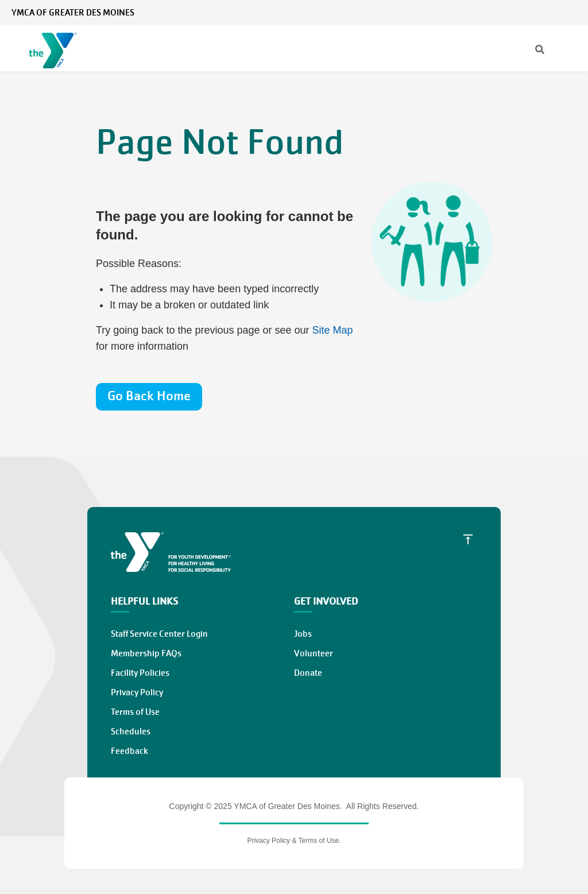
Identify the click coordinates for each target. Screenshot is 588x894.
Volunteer (314, 653)
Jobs (303, 634)
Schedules (131, 732)
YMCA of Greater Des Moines (73, 13)
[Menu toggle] (570, 50)
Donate (308, 673)
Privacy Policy (137, 692)
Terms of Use (135, 712)
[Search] (530, 51)
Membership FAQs (146, 653)
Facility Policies (140, 673)
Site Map (333, 330)
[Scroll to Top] (468, 539)
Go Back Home (149, 396)
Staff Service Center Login (159, 634)
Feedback (129, 751)
